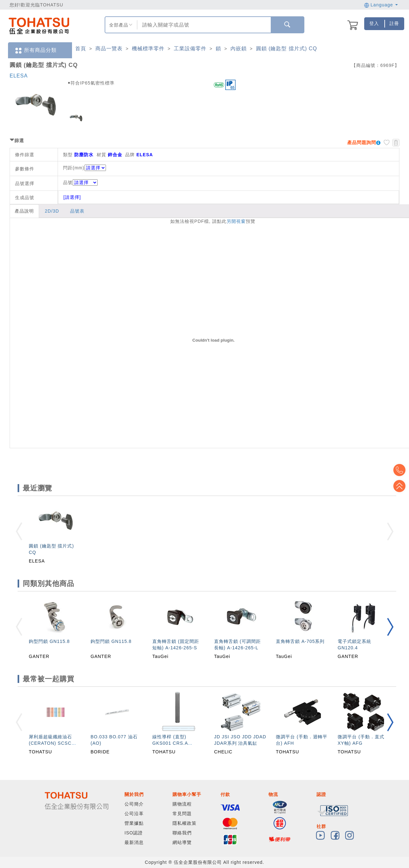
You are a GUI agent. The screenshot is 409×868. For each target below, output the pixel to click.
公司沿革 (134, 814)
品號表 (77, 211)
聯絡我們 (182, 833)
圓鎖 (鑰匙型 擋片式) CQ (287, 49)
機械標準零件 (148, 49)
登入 (374, 23)
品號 (80, 183)
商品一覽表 (109, 49)
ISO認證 (134, 833)
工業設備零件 (190, 49)
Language (381, 5)
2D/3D (52, 211)
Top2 (399, 470)
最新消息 (134, 842)
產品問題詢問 (362, 142)
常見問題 (182, 814)
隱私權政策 (184, 823)
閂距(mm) (74, 168)
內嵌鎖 (239, 49)
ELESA (19, 76)
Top (399, 486)
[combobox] (203, 25)
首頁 (81, 49)
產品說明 (24, 211)
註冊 (394, 23)
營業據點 (134, 823)
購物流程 (182, 804)
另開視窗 (236, 221)
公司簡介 (134, 804)
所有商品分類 (36, 50)
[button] (390, 627)
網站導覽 (182, 842)
